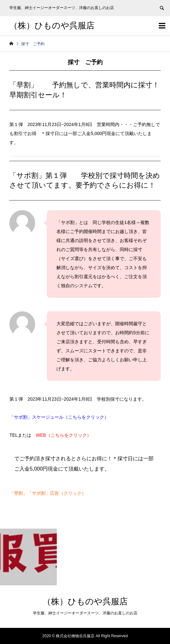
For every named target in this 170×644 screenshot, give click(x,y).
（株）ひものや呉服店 (52, 25)
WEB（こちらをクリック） (66, 435)
